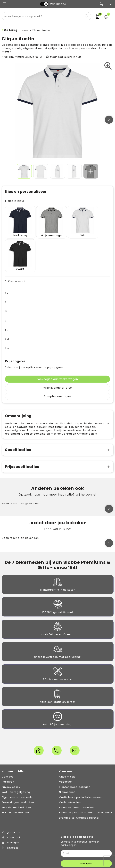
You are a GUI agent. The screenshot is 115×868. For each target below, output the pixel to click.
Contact (7, 738)
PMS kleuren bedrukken (17, 769)
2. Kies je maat (15, 243)
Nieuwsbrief (67, 753)
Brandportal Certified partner (79, 779)
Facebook (11, 799)
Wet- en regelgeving (16, 753)
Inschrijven (86, 825)
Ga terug (11, 30)
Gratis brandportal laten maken (81, 759)
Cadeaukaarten (70, 764)
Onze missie (67, 738)
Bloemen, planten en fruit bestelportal (86, 774)
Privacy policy (11, 748)
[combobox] (43, 16)
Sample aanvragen (57, 358)
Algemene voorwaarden (18, 759)
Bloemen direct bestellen (76, 769)
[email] (86, 815)
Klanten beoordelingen (75, 748)
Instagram (12, 804)
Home (25, 30)
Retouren (8, 743)
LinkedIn (10, 809)
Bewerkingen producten (18, 764)
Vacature (66, 743)
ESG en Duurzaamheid (16, 774)
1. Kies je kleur (15, 201)
